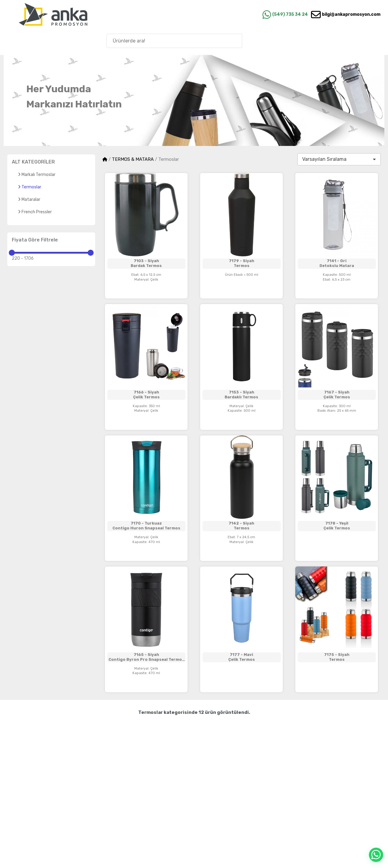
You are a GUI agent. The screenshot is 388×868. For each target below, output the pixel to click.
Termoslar (30, 187)
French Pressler (35, 212)
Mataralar (29, 199)
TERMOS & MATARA (133, 159)
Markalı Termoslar (37, 175)
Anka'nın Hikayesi (348, 41)
